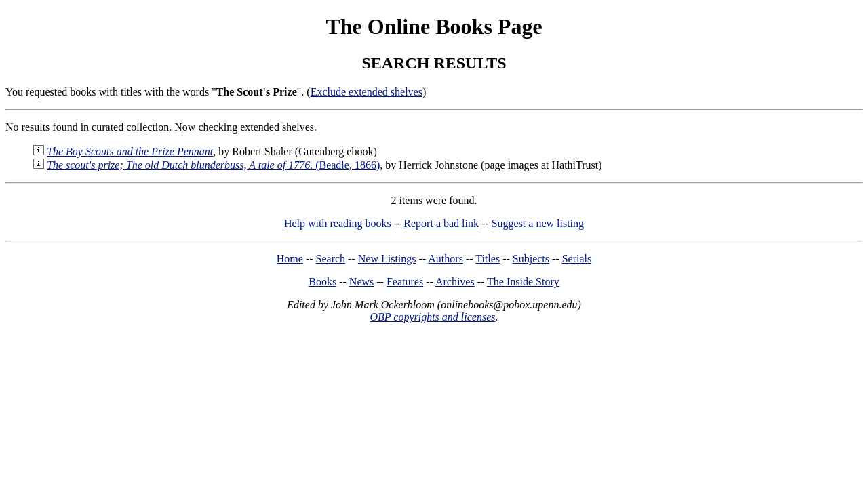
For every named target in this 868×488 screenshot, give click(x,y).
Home (290, 259)
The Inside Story (523, 282)
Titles (488, 259)
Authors (446, 259)
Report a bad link (441, 223)
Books (322, 282)
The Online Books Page (434, 26)
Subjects (531, 259)
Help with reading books (338, 223)
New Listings (387, 259)
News (361, 282)
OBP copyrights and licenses (432, 317)
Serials (577, 259)
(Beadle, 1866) (213, 165)
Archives (455, 282)
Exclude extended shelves (367, 92)
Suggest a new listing (538, 223)
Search (331, 259)
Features (405, 282)
